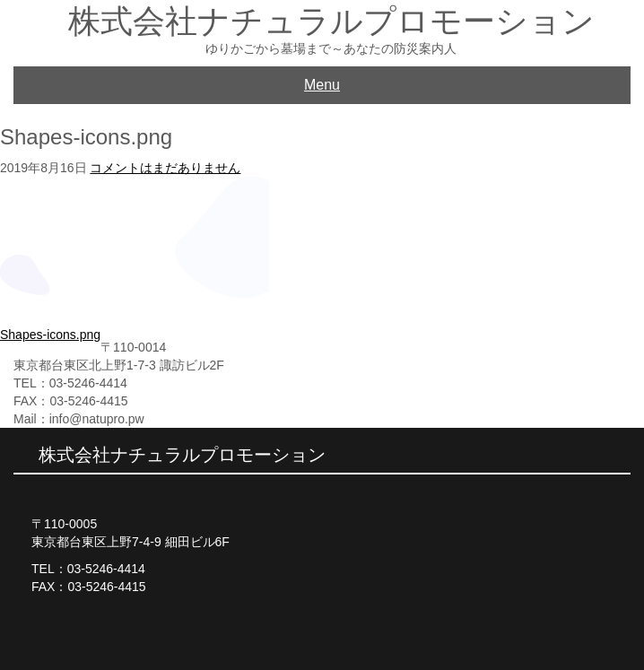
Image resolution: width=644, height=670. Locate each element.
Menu (322, 85)
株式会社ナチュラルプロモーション (331, 21)
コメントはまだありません (165, 168)
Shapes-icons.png (50, 335)
